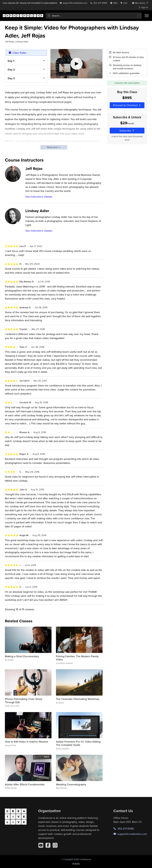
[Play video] (77, 64)
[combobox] (94, 16)
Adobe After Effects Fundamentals (25, 784)
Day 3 (11, 78)
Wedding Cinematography (71, 784)
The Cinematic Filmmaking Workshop (78, 699)
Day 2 (11, 69)
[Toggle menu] (147, 16)
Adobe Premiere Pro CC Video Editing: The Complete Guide (78, 743)
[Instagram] (55, 845)
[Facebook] (48, 845)
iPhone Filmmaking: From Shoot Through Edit (24, 701)
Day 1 (11, 61)
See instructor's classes (39, 197)
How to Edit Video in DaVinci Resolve (26, 742)
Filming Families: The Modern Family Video (77, 658)
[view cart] (125, 3)
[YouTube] (41, 845)
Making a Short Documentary (22, 656)
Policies (76, 863)
